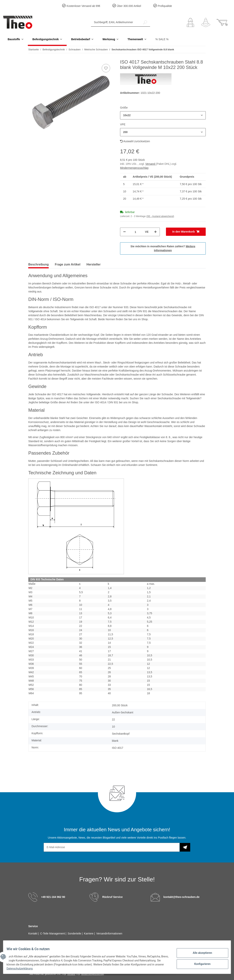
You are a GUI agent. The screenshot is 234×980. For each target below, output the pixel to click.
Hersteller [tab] (93, 264)
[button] (190, 22)
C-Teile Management (53, 933)
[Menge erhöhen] (155, 232)
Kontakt (33, 933)
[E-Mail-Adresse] (112, 847)
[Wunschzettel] (206, 22)
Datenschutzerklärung (56, 969)
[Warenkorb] (222, 22)
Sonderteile (75, 933)
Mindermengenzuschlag (134, 168)
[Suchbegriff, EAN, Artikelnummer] (116, 22)
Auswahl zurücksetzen (135, 141)
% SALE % (162, 39)
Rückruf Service (113, 897)
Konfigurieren (199, 963)
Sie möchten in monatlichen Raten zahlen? (163, 248)
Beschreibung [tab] (39, 264)
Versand (151, 164)
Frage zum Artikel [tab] (68, 264)
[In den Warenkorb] (186, 232)
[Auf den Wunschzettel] (106, 68)
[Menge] (135, 232)
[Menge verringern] (124, 232)
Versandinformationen (109, 933)
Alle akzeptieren (199, 953)
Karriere (89, 933)
